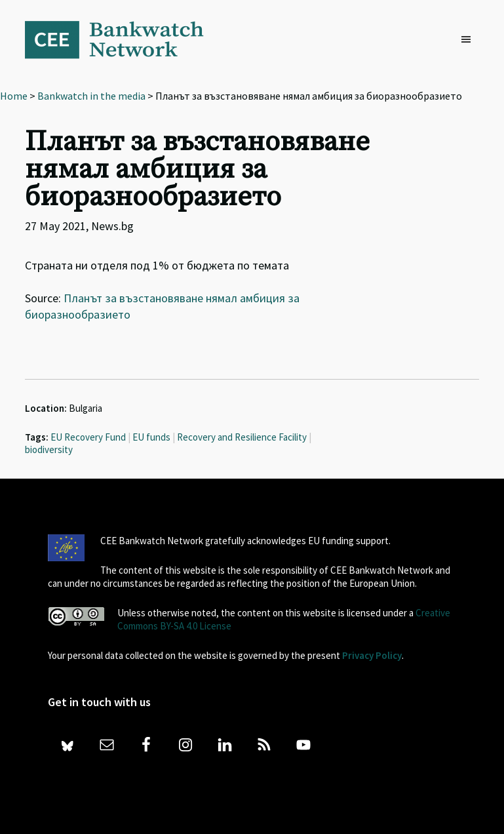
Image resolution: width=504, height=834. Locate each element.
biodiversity (49, 449)
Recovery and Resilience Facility (242, 437)
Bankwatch (123, 39)
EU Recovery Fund (88, 437)
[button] (469, 40)
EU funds (151, 437)
